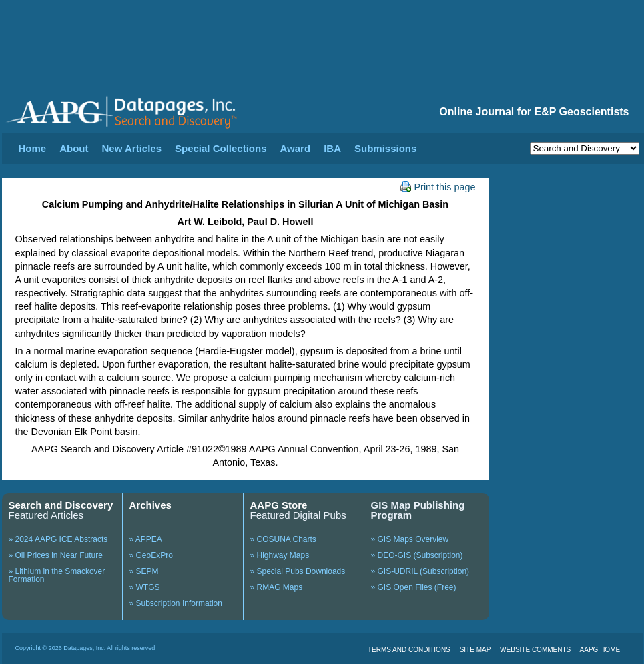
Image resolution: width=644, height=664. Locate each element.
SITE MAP (475, 650)
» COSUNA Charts (283, 539)
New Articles (132, 148)
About (74, 148)
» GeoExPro (151, 555)
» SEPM (144, 571)
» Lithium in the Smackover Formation (57, 575)
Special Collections (221, 148)
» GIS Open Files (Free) (414, 587)
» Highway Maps (280, 555)
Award (296, 148)
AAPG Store (279, 505)
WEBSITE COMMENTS (535, 650)
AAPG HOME (600, 650)
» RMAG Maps (277, 587)
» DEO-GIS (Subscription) (417, 555)
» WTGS (145, 587)
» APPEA (146, 539)
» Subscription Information (176, 603)
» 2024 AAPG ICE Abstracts (58, 539)
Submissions (385, 148)
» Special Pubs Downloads (298, 571)
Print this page (438, 187)
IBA (332, 148)
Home (33, 148)
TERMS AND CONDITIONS (409, 650)
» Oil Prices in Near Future (56, 555)
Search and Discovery (61, 505)
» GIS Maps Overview (410, 539)
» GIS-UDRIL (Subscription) (420, 571)
